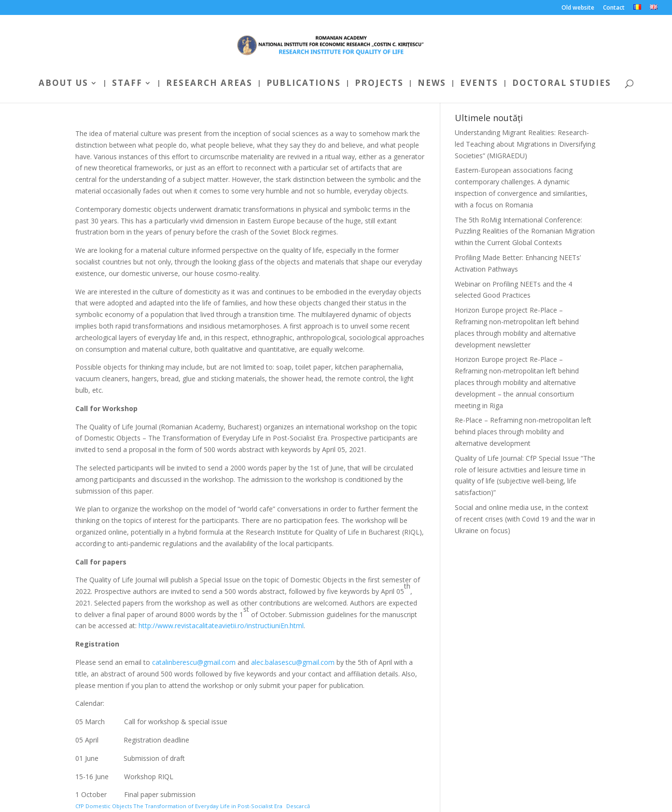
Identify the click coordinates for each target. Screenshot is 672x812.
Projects (379, 84)
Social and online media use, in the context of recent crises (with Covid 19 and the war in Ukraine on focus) (525, 519)
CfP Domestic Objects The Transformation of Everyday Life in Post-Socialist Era (179, 806)
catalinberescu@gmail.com (194, 662)
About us (63, 84)
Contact (614, 8)
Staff (127, 84)
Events (479, 84)
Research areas (209, 84)
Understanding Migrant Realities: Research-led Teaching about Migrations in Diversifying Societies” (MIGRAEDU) (525, 144)
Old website (578, 8)
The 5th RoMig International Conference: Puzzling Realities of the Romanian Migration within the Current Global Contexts (525, 231)
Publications (304, 84)
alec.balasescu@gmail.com (293, 662)
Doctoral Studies (562, 84)
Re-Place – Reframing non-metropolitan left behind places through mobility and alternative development (523, 432)
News (432, 84)
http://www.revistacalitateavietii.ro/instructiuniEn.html (221, 626)
